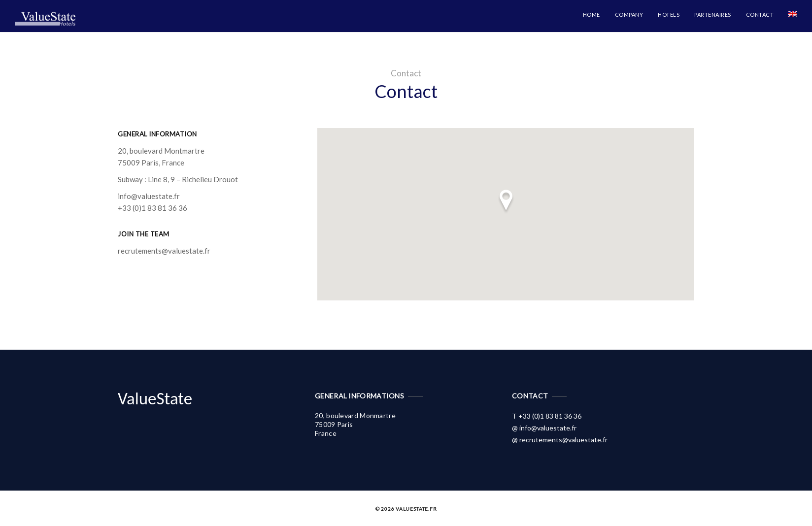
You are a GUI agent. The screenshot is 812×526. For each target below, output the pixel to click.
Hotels (669, 15)
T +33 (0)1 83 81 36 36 (547, 416)
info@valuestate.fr (149, 196)
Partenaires (713, 15)
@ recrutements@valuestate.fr (560, 440)
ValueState (155, 398)
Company (629, 15)
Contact (760, 15)
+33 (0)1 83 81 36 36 (152, 208)
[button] (506, 202)
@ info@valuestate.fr (544, 428)
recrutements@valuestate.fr (164, 251)
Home (592, 15)
